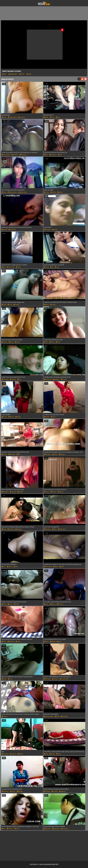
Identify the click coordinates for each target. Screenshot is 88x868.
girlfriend (64, 829)
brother (54, 492)
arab (57, 716)
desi (58, 117)
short (59, 754)
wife (46, 117)
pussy (4, 417)
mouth (53, 642)
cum (46, 642)
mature (20, 754)
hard (4, 604)
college (55, 791)
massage (56, 829)
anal (4, 529)
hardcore (13, 74)
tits (4, 567)
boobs (11, 417)
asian (56, 567)
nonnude (62, 529)
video (52, 342)
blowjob (11, 529)
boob (4, 679)
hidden (47, 791)
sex (4, 74)
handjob (5, 379)
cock (22, 74)
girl (16, 567)
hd (18, 454)
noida (17, 342)
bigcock (60, 604)
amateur (15, 155)
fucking (21, 117)
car (52, 267)
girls (58, 342)
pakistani (64, 716)
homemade (12, 117)
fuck (52, 117)
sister (47, 492)
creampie (11, 267)
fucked (10, 829)
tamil (47, 192)
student (62, 791)
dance (61, 492)
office (17, 829)
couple (16, 305)
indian (53, 192)
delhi (11, 342)
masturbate (23, 192)
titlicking (12, 230)
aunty (60, 192)
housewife (6, 155)
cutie (10, 604)
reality (20, 492)
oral (29, 74)
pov (19, 379)
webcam (23, 155)
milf (46, 754)
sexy (4, 192)
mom (47, 305)
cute (4, 305)
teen (4, 117)
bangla (62, 454)
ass (4, 267)
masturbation (12, 192)
